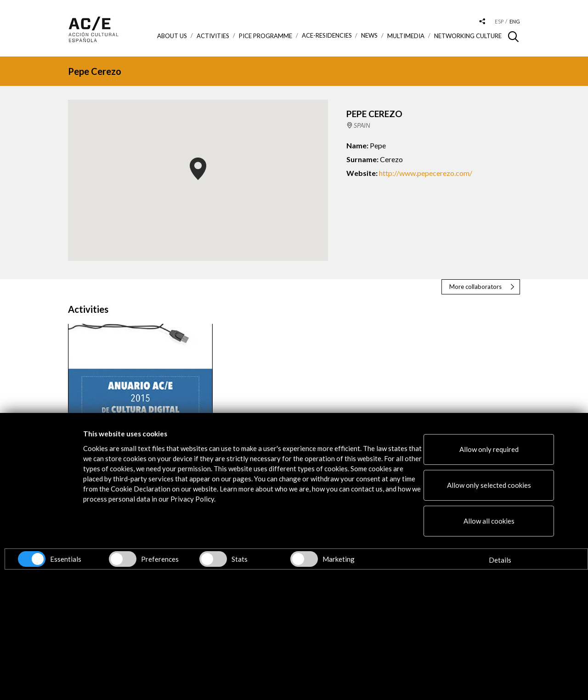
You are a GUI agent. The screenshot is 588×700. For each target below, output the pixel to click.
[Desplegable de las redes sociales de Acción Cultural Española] (482, 22)
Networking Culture (468, 36)
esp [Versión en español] (499, 21)
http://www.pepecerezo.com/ (426, 173)
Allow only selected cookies (489, 485)
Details (500, 560)
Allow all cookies (489, 521)
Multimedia (406, 36)
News (369, 36)
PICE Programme (266, 36)
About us (172, 36)
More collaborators (475, 287)
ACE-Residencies (327, 36)
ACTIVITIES (213, 36)
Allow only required (489, 449)
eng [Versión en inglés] (515, 21)
